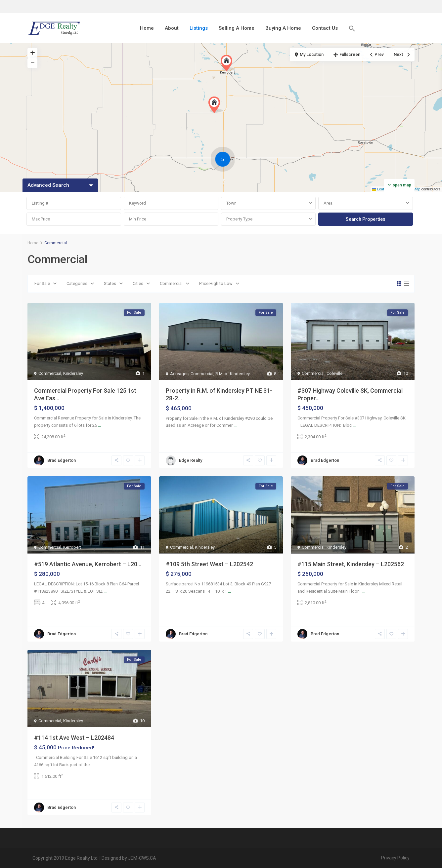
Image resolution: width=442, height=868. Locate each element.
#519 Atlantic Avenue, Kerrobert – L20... (88, 564)
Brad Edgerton (62, 460)
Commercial (171, 283)
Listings (199, 28)
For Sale (42, 283)
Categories (77, 283)
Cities (138, 283)
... (99, 425)
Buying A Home (283, 28)
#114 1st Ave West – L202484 (74, 738)
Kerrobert (72, 547)
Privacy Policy (395, 858)
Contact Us (325, 28)
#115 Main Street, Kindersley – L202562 (351, 564)
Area (328, 203)
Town (231, 203)
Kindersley (73, 373)
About (172, 28)
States (110, 283)
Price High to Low (216, 283)
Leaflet (380, 189)
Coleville (334, 373)
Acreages (179, 374)
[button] (352, 28)
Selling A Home (237, 28)
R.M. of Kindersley (233, 374)
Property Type (239, 219)
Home (147, 28)
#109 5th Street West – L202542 (209, 564)
